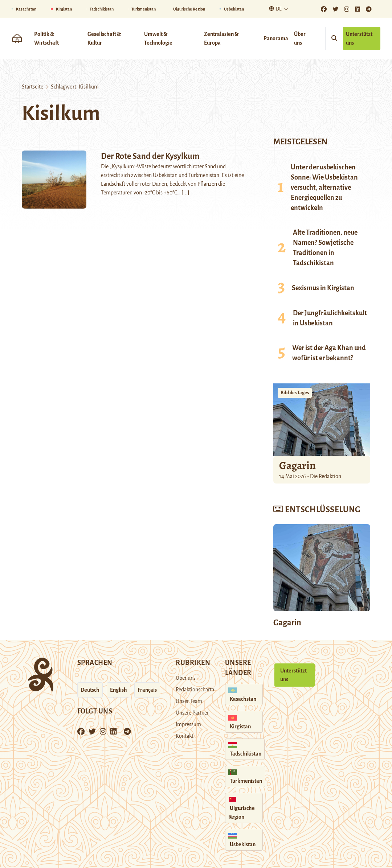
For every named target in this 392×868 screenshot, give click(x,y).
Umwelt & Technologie (158, 38)
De (274, 9)
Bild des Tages (295, 393)
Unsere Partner (192, 713)
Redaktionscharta (195, 690)
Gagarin (297, 465)
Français (147, 690)
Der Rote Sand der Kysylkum (150, 156)
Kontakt (185, 736)
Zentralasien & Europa (221, 38)
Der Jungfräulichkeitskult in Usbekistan (330, 318)
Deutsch (90, 690)
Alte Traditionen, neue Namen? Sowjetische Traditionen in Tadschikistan (325, 248)
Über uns (300, 38)
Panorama (276, 38)
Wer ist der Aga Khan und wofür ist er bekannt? (329, 353)
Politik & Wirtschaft (46, 38)
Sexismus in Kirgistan (323, 288)
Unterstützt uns (359, 38)
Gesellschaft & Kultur (104, 38)
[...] (185, 193)
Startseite (32, 87)
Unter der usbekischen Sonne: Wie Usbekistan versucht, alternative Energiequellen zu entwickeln (324, 188)
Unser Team (189, 701)
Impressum (188, 724)
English (119, 690)
